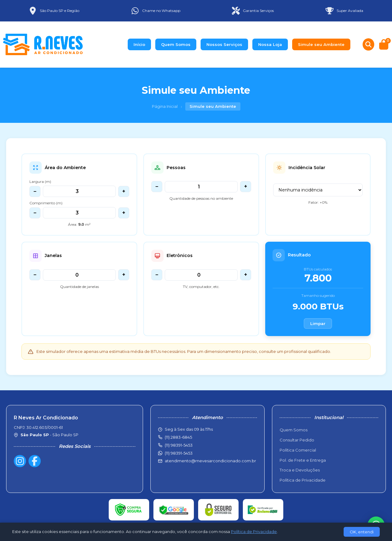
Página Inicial (165, 106)
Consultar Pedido (297, 440)
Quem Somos (176, 44)
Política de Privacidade (303, 480)
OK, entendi (362, 532)
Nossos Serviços (224, 44)
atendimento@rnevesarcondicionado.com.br (210, 461)
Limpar (318, 323)
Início (139, 44)
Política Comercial (298, 450)
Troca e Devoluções (300, 470)
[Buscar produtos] (368, 44)
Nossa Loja (270, 44)
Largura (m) (40, 182)
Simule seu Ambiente (321, 44)
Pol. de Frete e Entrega (303, 460)
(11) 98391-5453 (179, 453)
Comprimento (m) (46, 203)
